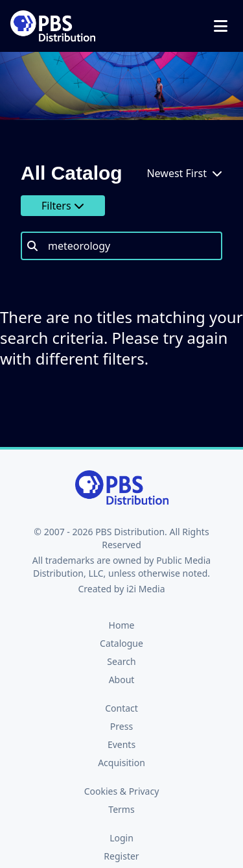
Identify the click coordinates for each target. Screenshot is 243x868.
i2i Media (146, 589)
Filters (63, 206)
